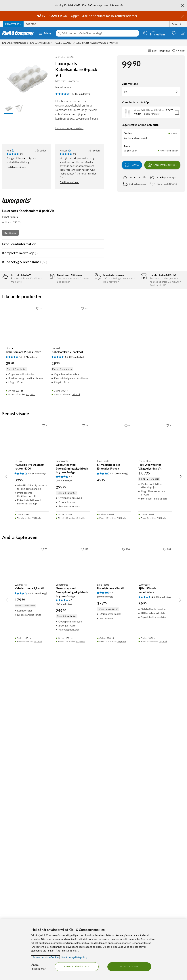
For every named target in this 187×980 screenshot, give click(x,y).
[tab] (13, 24)
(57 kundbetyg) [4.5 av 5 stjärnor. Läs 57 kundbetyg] (31, 670)
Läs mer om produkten (69, 128)
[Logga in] (154, 33)
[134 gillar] (126, 863)
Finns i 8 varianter (151, 114)
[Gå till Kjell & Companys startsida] (19, 33)
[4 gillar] (168, 739)
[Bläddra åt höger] (180, 790)
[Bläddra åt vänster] (7, 790)
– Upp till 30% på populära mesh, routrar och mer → (89, 16)
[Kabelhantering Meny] (52, 43)
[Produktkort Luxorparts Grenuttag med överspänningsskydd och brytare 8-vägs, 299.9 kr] (73, 753)
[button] (9, 109)
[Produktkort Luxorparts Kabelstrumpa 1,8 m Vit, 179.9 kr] (32, 876)
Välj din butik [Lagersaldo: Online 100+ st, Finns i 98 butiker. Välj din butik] (130, 151)
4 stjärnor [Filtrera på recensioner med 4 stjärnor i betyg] (42, 299)
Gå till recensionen (16, 167)
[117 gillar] (84, 863)
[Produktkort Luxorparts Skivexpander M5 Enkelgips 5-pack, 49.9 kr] (114, 753)
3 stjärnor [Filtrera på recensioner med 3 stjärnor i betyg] (42, 304)
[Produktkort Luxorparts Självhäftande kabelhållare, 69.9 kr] (155, 876)
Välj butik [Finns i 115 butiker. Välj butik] (76, 708)
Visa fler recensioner (53, 556)
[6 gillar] (127, 739)
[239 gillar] (167, 863)
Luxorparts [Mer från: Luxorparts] (72, 81)
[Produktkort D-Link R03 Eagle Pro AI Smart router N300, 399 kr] (32, 753)
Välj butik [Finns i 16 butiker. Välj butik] (162, 832)
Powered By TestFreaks (89, 545)
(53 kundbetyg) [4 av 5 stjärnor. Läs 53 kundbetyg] (40, 907)
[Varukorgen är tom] (183, 33)
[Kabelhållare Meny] (74, 43)
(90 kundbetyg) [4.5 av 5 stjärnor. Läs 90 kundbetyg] (163, 911)
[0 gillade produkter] (174, 33)
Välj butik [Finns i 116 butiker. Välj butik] (30, 708)
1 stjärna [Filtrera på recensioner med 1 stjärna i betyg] (41, 316)
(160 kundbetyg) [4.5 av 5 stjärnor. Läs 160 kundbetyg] (105, 910)
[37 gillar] (39, 622)
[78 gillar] (44, 863)
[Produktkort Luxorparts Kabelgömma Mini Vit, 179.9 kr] (114, 876)
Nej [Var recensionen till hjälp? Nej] (99, 376)
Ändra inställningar (39, 967)
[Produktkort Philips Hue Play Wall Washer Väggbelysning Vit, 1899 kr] (155, 753)
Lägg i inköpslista (159, 51)
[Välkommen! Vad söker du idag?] (100, 33)
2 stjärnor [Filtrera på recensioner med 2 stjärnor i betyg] (42, 310)
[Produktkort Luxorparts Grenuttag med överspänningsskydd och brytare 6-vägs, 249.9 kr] (73, 876)
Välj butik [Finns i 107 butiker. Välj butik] (80, 832)
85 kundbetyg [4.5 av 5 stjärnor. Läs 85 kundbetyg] (83, 94)
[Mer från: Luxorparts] (17, 203)
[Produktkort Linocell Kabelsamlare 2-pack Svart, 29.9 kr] (25, 638)
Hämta (132, 165)
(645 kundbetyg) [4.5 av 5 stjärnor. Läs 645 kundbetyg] (64, 794)
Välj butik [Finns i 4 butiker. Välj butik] (37, 832)
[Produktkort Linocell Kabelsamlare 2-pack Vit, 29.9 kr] (71, 638)
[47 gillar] (179, 51)
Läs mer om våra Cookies (45, 957)
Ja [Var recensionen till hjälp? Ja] (91, 376)
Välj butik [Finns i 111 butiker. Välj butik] (122, 832)
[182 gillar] (84, 622)
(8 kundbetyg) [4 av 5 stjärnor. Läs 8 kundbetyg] (122, 787)
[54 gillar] (85, 739)
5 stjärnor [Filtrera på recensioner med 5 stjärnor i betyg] (42, 293)
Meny (45, 33)
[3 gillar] (44, 739)
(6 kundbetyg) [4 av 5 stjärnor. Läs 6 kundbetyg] (39, 787)
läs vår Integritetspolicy (74, 957)
